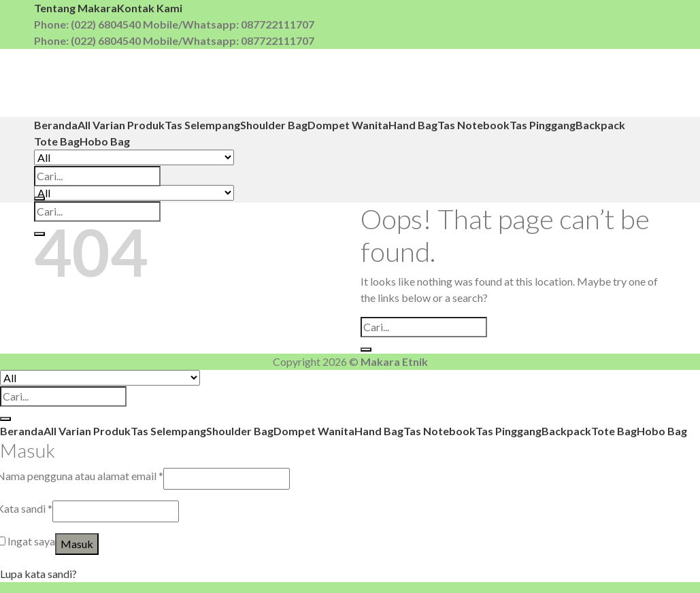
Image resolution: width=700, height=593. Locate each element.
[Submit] (39, 199)
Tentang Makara (76, 8)
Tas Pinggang (543, 125)
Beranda (56, 125)
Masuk (77, 544)
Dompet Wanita (348, 125)
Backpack (600, 125)
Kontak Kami (150, 8)
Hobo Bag (105, 141)
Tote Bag (57, 141)
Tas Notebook (473, 125)
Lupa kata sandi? (38, 574)
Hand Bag (413, 125)
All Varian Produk (121, 125)
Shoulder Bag (274, 125)
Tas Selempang (202, 125)
